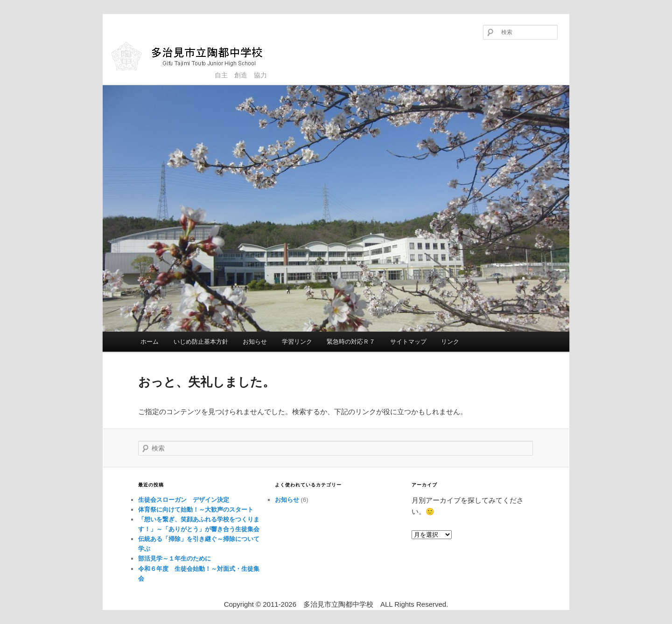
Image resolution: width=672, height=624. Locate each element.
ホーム (150, 342)
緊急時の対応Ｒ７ (351, 342)
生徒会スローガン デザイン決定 (184, 500)
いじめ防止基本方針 (201, 342)
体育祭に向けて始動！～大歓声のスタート (196, 510)
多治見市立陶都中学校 (194, 56)
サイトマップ (408, 342)
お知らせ (255, 342)
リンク (450, 342)
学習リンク (297, 342)
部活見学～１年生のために (175, 558)
